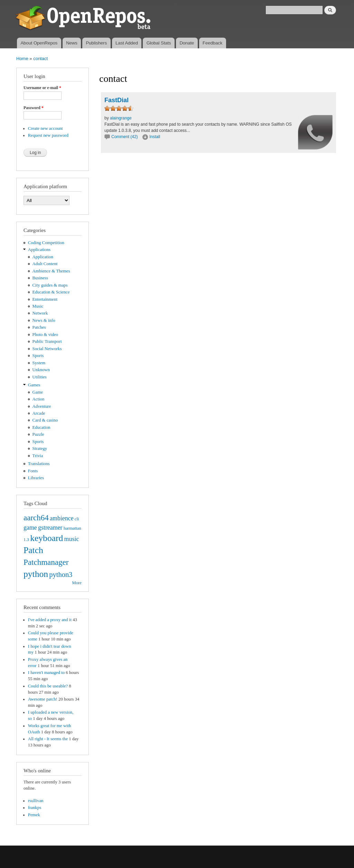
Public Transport (47, 341)
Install (155, 137)
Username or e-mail (42, 88)
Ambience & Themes (51, 271)
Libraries (36, 478)
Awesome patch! (43, 699)
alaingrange (121, 118)
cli (77, 519)
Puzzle (38, 434)
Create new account (45, 128)
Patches (39, 327)
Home (22, 59)
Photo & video (45, 335)
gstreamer (50, 528)
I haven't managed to (46, 673)
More (77, 583)
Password (34, 108)
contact (40, 59)
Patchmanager (46, 562)
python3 (61, 575)
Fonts (33, 471)
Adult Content (45, 264)
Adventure (42, 406)
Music (38, 306)
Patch (33, 550)
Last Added (127, 43)
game (30, 528)
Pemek (34, 815)
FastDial (117, 100)
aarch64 (36, 518)
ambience (62, 518)
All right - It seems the (48, 739)
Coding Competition (46, 243)
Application (43, 257)
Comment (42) (125, 137)
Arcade (39, 413)
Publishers (96, 43)
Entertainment (45, 299)
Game (38, 392)
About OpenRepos (39, 43)
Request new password (48, 135)
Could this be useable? (48, 686)
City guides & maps (50, 285)
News (72, 43)
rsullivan (36, 801)
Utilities (40, 377)
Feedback (212, 43)
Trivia (38, 456)
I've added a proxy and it (50, 620)
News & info (44, 320)
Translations (39, 464)
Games (34, 385)
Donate (187, 43)
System (39, 363)
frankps (35, 808)
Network (40, 313)
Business (40, 278)
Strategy (40, 449)
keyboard (46, 538)
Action (39, 399)
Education (41, 427)
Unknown (41, 370)
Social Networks (47, 349)
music (72, 539)
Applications (39, 250)
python (36, 574)
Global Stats (159, 43)
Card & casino (45, 420)
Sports (38, 356)
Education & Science (51, 292)
